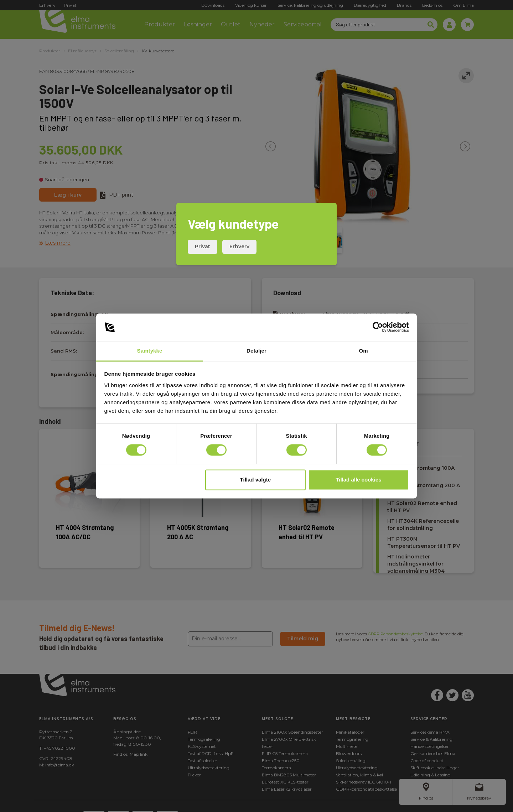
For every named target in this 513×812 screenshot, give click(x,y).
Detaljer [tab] (256, 351)
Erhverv (239, 246)
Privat (203, 246)
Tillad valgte (255, 480)
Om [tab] (363, 351)
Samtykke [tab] (150, 351)
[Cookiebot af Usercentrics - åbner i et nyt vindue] (378, 327)
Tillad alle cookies (358, 480)
